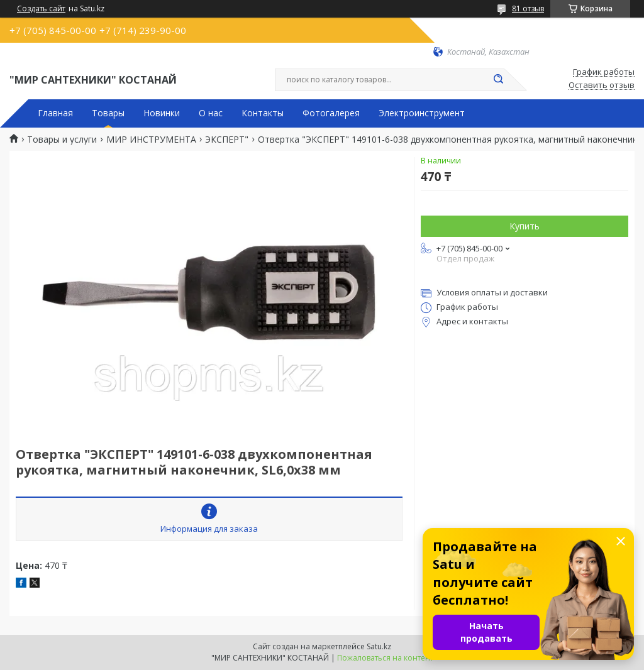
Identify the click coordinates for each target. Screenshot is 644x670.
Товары (108, 113)
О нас (211, 113)
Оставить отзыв (602, 85)
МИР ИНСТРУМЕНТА (151, 140)
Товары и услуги (62, 140)
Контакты (263, 113)
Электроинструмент (422, 113)
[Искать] (498, 80)
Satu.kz (379, 646)
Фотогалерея (331, 113)
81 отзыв (528, 8)
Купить (525, 226)
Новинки (162, 113)
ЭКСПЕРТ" (227, 140)
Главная (55, 113)
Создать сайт (41, 9)
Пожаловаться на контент (385, 658)
